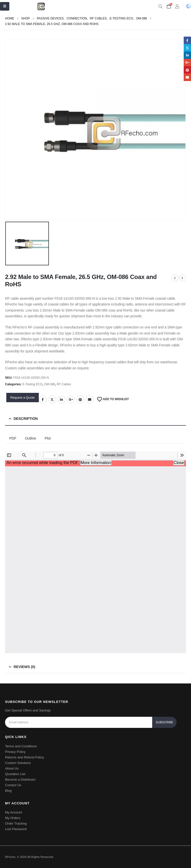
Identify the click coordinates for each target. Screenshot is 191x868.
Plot (48, 438)
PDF (13, 438)
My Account (13, 812)
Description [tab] (26, 419)
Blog (8, 791)
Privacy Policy (15, 752)
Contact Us (13, 785)
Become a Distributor (20, 780)
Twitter (52, 399)
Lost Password (16, 829)
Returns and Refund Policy (25, 757)
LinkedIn (61, 399)
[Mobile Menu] (5, 6)
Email (90, 399)
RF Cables (64, 384)
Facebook (43, 399)
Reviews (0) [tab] (24, 667)
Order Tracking (16, 823)
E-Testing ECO (32, 384)
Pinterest (80, 399)
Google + (71, 399)
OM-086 (50, 384)
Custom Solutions (18, 763)
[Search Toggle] (160, 7)
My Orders (13, 818)
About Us (12, 768)
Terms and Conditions (21, 746)
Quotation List (15, 774)
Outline (30, 438)
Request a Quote (23, 398)
